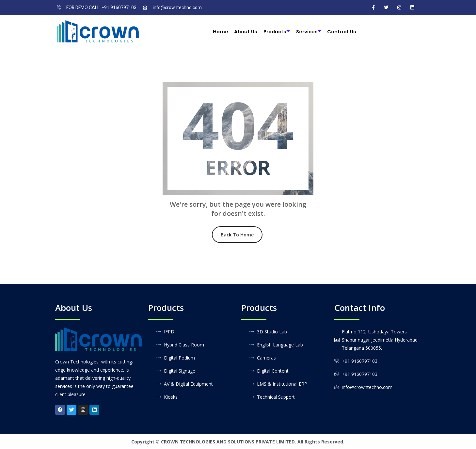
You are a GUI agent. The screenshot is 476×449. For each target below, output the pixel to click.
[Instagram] (399, 8)
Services (309, 32)
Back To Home (237, 235)
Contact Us (342, 32)
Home (220, 32)
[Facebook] (373, 8)
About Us (245, 32)
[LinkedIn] (412, 8)
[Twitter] (386, 8)
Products (277, 32)
